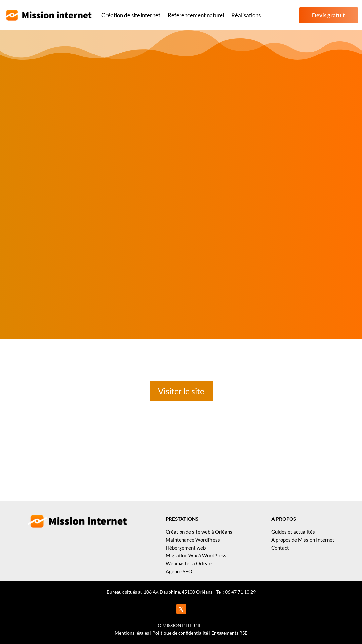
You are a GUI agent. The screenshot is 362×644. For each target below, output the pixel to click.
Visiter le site (181, 391)
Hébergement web (186, 548)
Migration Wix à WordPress (196, 555)
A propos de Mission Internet (303, 540)
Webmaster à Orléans (190, 563)
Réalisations (246, 15)
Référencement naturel (196, 15)
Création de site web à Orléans (199, 532)
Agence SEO (179, 571)
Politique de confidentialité (180, 633)
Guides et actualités (293, 532)
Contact (280, 548)
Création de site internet (131, 15)
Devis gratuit (329, 15)
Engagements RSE (229, 633)
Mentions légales (132, 633)
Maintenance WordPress (193, 540)
